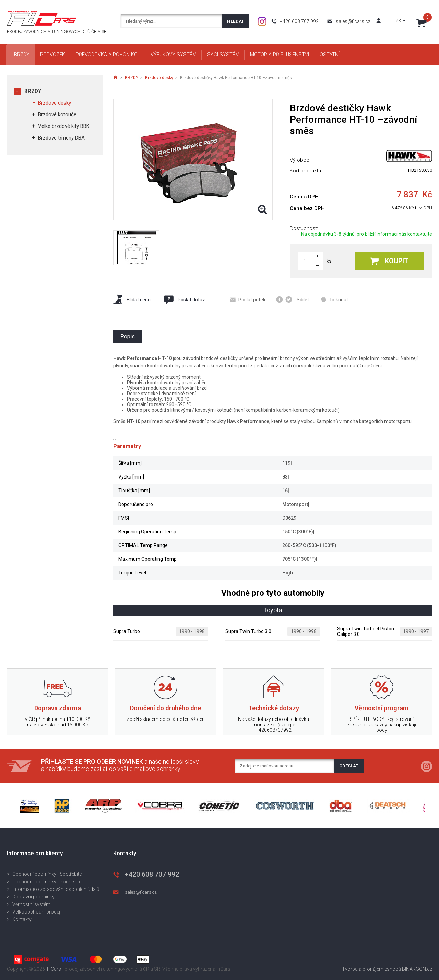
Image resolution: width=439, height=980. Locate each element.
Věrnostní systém (31, 904)
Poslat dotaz (184, 300)
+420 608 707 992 (299, 21)
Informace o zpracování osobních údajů (56, 889)
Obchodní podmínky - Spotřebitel (48, 874)
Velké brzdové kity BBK (64, 126)
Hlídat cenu (132, 299)
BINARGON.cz (417, 969)
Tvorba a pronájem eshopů (371, 969)
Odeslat (349, 766)
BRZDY (33, 91)
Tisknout (334, 299)
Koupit (389, 261)
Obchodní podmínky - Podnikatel (47, 882)
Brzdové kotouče (57, 114)
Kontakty (22, 919)
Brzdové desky (55, 103)
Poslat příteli (247, 300)
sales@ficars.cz (353, 21)
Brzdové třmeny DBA (61, 138)
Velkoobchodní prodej (36, 912)
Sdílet (293, 299)
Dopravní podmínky (33, 897)
